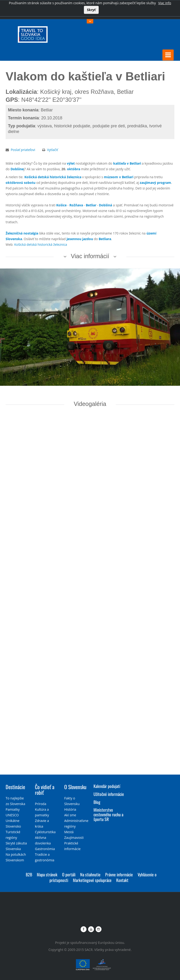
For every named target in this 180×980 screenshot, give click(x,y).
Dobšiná (105, 205)
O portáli (69, 874)
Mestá (69, 832)
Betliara (105, 239)
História (70, 809)
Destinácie (15, 787)
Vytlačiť (53, 149)
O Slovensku (75, 787)
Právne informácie (119, 874)
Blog (97, 802)
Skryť (91, 10)
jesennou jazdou (80, 239)
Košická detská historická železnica (53, 177)
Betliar (91, 205)
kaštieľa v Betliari (127, 163)
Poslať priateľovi (23, 149)
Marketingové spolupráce (92, 880)
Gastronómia (45, 849)
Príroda (41, 804)
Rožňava (76, 205)
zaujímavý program (155, 182)
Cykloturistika (45, 832)
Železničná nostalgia (22, 233)
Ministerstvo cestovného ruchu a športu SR (108, 814)
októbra (74, 169)
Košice (61, 205)
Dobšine (17, 169)
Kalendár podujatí (107, 786)
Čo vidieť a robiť (45, 789)
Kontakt (122, 880)
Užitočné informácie (109, 794)
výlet (71, 163)
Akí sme (70, 815)
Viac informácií (90, 256)
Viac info (165, 3)
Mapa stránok (47, 874)
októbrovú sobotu (21, 182)
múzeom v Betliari (119, 177)
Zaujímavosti (74, 837)
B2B (29, 874)
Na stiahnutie (90, 874)
